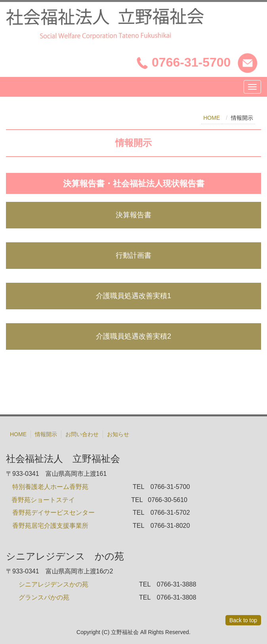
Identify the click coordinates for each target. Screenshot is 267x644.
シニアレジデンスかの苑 (53, 584)
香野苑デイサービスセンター (53, 513)
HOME (212, 118)
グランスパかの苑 (44, 597)
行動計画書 (133, 255)
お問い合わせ (82, 434)
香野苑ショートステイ (44, 500)
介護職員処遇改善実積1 (133, 296)
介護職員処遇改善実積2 (133, 336)
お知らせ (118, 434)
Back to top (243, 620)
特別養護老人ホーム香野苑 (50, 487)
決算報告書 (133, 215)
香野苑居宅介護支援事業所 (50, 526)
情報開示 (46, 434)
